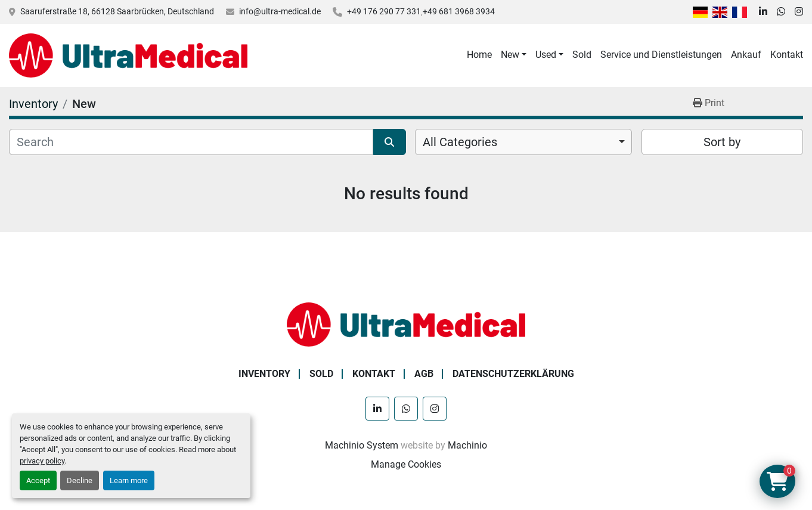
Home (479, 55)
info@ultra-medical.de (280, 11)
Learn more (129, 480)
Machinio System (362, 445)
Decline (80, 480)
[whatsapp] (781, 12)
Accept (38, 480)
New (510, 55)
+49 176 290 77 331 (384, 11)
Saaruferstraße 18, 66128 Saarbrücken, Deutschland (117, 11)
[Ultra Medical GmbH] (406, 324)
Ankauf (746, 55)
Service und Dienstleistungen (661, 55)
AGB (424, 374)
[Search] (191, 142)
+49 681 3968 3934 (459, 11)
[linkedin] (763, 12)
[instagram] (799, 12)
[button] (514, 55)
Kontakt (787, 55)
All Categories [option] (460, 142)
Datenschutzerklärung (513, 374)
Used (546, 55)
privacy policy (42, 461)
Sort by (722, 142)
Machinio (467, 445)
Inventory (264, 374)
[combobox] (523, 142)
